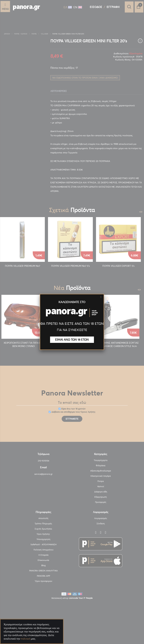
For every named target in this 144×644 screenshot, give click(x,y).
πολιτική (26, 639)
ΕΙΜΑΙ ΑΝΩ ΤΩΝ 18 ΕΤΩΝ (72, 340)
